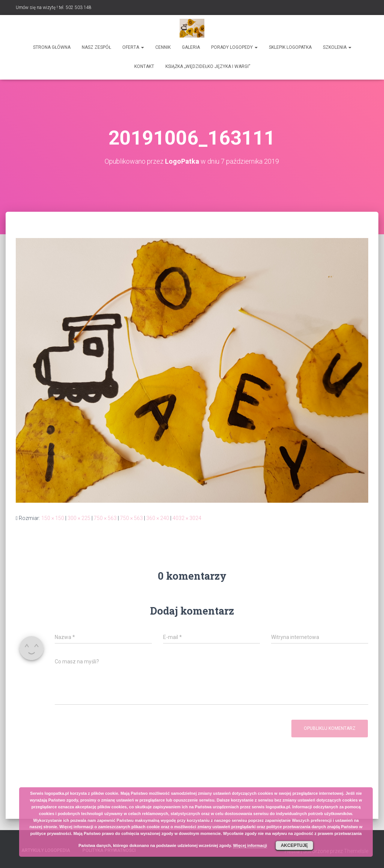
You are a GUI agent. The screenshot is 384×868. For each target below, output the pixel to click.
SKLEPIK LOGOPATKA (290, 47)
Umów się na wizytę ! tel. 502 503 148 (54, 8)
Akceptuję (295, 845)
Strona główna (52, 47)
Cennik (163, 47)
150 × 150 (53, 518)
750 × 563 (105, 518)
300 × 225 (79, 518)
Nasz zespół (96, 47)
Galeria (191, 47)
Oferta (133, 47)
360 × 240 (158, 518)
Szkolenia (337, 47)
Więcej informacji (250, 845)
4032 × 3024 (187, 518)
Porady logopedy (234, 47)
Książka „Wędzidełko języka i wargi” (208, 66)
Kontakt (144, 66)
